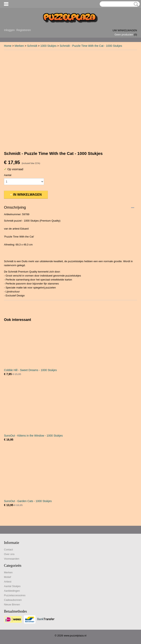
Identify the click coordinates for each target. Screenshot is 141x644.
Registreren (23, 30)
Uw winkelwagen (125, 30)
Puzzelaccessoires (15, 595)
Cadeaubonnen (13, 600)
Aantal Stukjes (12, 586)
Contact (8, 550)
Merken (19, 46)
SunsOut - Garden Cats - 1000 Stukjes (28, 501)
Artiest (8, 582)
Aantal (8, 175)
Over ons (9, 554)
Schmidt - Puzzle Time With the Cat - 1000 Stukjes (91, 46)
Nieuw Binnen (12, 604)
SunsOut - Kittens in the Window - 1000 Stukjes (33, 436)
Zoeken (135, 4)
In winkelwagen (27, 195)
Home (8, 46)
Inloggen (9, 30)
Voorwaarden (12, 559)
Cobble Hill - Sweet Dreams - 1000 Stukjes (30, 370)
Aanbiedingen (12, 591)
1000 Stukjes (48, 46)
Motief (7, 577)
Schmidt (32, 46)
